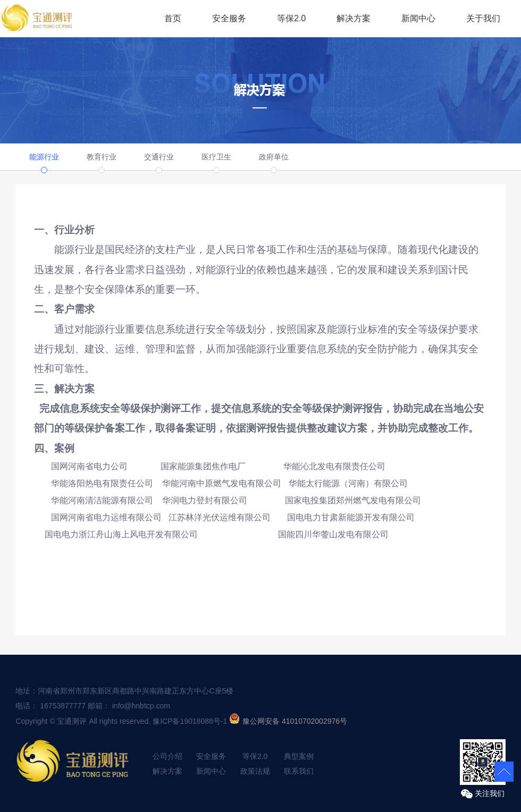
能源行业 (44, 157)
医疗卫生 (216, 157)
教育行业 (102, 157)
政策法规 (255, 771)
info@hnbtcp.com (141, 706)
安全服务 (229, 18)
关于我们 (483, 18)
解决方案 (354, 18)
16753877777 (63, 706)
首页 (173, 18)
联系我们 (299, 771)
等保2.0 (291, 18)
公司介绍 (167, 756)
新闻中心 (418, 18)
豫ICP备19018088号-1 (190, 721)
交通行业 (159, 157)
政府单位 (274, 157)
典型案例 (299, 756)
